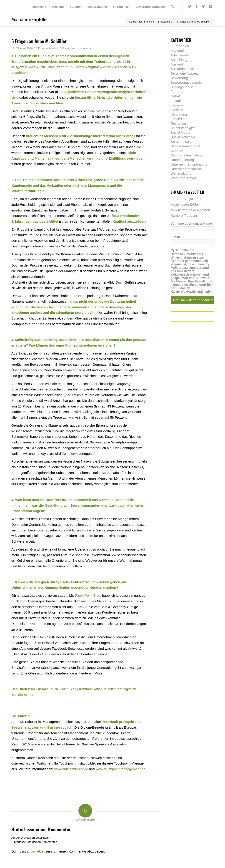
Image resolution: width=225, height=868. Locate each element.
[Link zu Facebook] (197, 7)
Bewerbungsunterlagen (89, 505)
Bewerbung (179, 78)
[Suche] (172, 7)
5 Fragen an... (69, 48)
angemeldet (36, 851)
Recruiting (178, 123)
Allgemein (178, 51)
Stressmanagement (185, 146)
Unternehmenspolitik (186, 169)
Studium (177, 151)
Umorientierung (182, 160)
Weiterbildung (181, 173)
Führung (177, 92)
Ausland (177, 64)
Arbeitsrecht (180, 55)
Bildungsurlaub (182, 87)
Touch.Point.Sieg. (88, 595)
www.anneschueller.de (71, 769)
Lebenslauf (179, 119)
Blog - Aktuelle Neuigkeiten (29, 20)
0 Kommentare (45, 48)
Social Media (180, 132)
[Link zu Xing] (203, 7)
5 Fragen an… (182, 46)
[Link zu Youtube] (210, 7)
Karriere (177, 105)
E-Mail (175, 237)
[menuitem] (39, 7)
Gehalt (176, 96)
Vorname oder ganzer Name (191, 224)
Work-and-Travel (183, 178)
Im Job (176, 101)
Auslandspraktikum (185, 69)
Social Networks (183, 137)
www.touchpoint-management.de (120, 769)
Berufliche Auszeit (184, 73)
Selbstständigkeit (184, 128)
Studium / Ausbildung (187, 155)
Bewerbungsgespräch (187, 82)
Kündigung (179, 114)
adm (88, 48)
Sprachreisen (181, 142)
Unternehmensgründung (189, 164)
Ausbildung (179, 60)
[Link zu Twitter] (190, 7)
